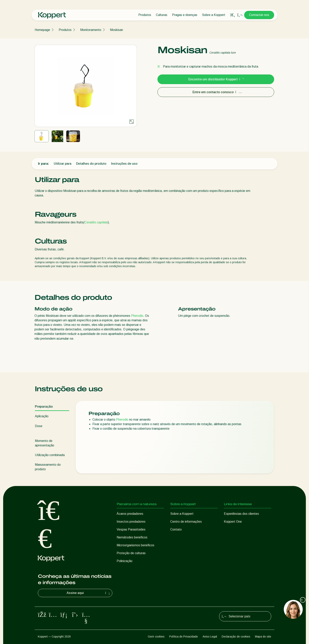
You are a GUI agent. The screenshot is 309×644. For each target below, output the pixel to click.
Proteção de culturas (131, 553)
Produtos (145, 15)
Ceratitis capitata (96, 222)
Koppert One (233, 522)
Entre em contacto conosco (216, 92)
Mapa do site (263, 637)
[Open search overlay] (233, 15)
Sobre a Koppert (214, 15)
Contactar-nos (259, 15)
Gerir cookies (156, 637)
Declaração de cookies (236, 637)
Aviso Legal (210, 637)
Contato (176, 529)
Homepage (42, 30)
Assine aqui (89, 593)
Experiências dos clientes (241, 514)
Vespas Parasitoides (131, 529)
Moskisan (116, 30)
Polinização (125, 561)
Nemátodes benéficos (132, 537)
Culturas (162, 15)
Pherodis (137, 316)
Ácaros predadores (130, 514)
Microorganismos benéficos (135, 545)
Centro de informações (186, 522)
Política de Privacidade (184, 637)
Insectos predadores (131, 522)
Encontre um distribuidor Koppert (216, 79)
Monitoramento (91, 30)
